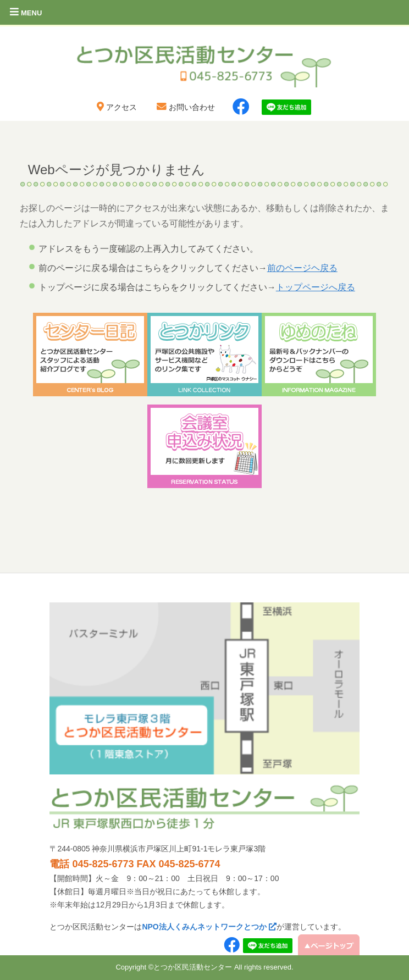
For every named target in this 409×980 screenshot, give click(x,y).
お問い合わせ (185, 107)
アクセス (116, 107)
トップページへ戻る (316, 287)
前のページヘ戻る (302, 268)
